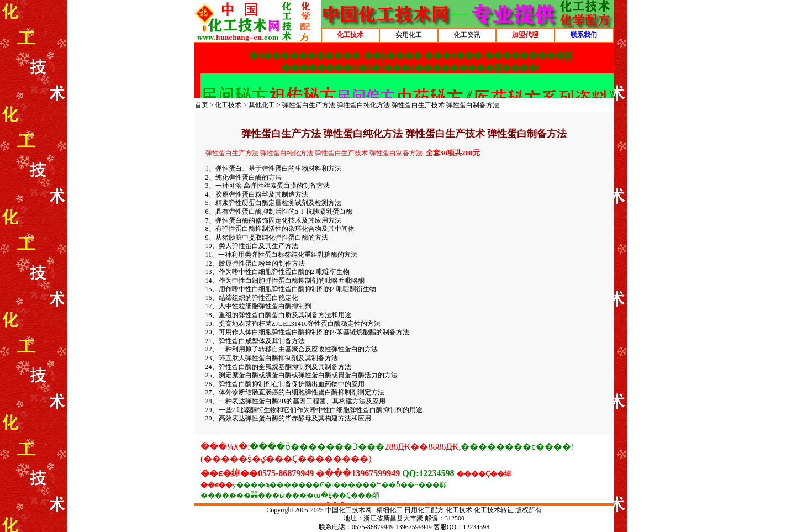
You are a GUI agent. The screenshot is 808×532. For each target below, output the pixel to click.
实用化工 (409, 35)
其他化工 (262, 105)
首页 (202, 105)
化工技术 (228, 105)
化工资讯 (467, 35)
